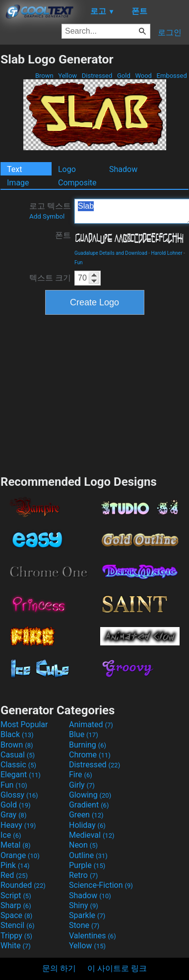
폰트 (63, 235)
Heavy (18, 825)
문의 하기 (59, 968)
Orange (20, 855)
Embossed (172, 76)
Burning (88, 745)
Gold (124, 76)
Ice (11, 835)
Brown (44, 76)
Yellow (67, 76)
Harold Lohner (167, 253)
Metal (16, 845)
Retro (83, 875)
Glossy (19, 795)
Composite (77, 183)
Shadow (123, 169)
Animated (91, 724)
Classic (18, 765)
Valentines (93, 936)
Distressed (97, 76)
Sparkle (87, 915)
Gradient (89, 805)
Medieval (92, 835)
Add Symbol (47, 216)
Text (14, 169)
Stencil (17, 925)
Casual (18, 755)
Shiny (84, 905)
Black (17, 734)
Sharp (16, 905)
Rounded (23, 885)
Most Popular (24, 724)
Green (86, 815)
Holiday (87, 825)
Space (16, 915)
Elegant (21, 775)
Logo (67, 169)
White (16, 946)
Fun (78, 262)
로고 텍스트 (50, 211)
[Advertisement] (95, 394)
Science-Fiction (101, 885)
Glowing (90, 795)
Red (14, 875)
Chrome (90, 755)
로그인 (170, 32)
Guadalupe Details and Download (111, 253)
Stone (84, 925)
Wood (143, 76)
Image (18, 183)
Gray (13, 815)
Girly (82, 785)
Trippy (16, 936)
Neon (83, 845)
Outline (88, 855)
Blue (84, 734)
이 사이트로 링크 (117, 968)
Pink (15, 865)
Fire (81, 775)
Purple (87, 865)
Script (16, 895)
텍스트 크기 (50, 278)
